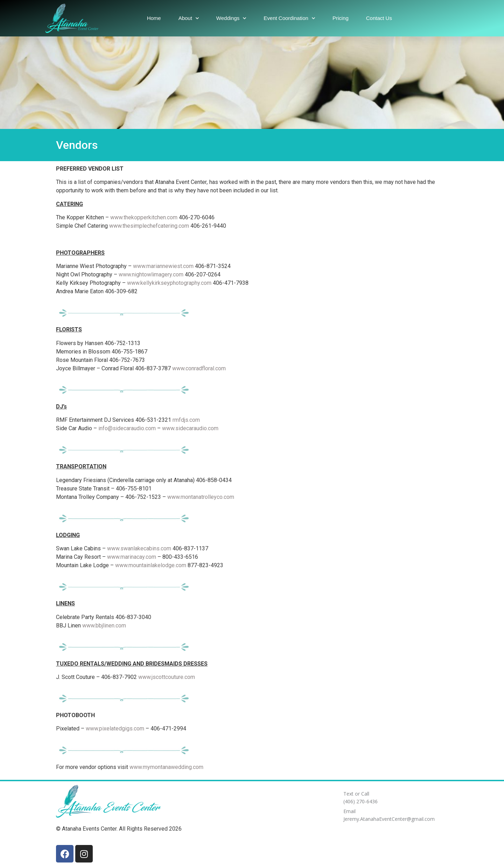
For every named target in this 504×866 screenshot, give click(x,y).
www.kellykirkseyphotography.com (169, 283)
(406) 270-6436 (360, 801)
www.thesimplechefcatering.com (149, 226)
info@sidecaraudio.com (127, 428)
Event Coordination (289, 18)
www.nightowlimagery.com (151, 274)
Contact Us (379, 18)
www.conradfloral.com (199, 368)
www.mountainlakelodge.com (151, 565)
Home (154, 18)
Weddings (231, 18)
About (189, 18)
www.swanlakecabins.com (139, 548)
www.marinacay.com (132, 557)
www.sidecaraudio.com (190, 428)
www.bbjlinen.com (104, 626)
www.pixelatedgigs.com (115, 728)
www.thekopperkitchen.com (144, 217)
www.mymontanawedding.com (166, 767)
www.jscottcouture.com (167, 677)
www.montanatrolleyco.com (201, 497)
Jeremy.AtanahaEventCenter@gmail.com (389, 819)
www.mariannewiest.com (163, 266)
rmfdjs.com (186, 420)
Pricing (341, 18)
